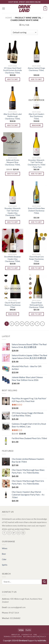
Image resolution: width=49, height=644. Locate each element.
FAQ (35, 635)
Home (9, 18)
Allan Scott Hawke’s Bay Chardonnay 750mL (36, 116)
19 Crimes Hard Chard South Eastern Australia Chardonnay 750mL (13, 70)
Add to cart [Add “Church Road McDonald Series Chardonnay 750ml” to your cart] (36, 314)
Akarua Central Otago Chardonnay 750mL (36, 69)
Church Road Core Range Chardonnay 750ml (36, 259)
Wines (5, 548)
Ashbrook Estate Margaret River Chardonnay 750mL (13, 162)
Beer (4, 554)
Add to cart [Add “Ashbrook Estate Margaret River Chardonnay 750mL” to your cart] (13, 174)
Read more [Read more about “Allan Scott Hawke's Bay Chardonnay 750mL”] (36, 125)
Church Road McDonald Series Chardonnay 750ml (36, 305)
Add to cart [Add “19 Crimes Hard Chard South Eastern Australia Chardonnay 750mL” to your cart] (13, 79)
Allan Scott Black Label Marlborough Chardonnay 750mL (13, 116)
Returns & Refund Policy (35, 636)
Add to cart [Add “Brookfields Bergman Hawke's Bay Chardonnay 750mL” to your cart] (13, 268)
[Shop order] (24, 32)
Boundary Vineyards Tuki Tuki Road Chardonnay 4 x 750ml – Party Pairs (36, 164)
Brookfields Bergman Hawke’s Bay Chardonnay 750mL (13, 259)
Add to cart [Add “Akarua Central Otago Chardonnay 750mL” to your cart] (36, 79)
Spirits (5, 565)
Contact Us (27, 635)
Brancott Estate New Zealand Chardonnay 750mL (36, 211)
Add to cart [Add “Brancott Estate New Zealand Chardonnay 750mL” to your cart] (36, 222)
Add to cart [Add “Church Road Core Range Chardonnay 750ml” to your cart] (36, 268)
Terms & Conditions (13, 636)
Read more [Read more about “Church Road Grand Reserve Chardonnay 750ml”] (13, 314)
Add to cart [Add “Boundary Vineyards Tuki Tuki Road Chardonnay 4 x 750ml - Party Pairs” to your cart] (36, 174)
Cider (4, 559)
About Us (16, 635)
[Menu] (4, 8)
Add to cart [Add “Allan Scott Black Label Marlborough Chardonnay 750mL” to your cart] (13, 125)
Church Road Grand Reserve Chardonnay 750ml (13, 305)
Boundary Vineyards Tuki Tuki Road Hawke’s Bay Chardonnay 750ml (13, 212)
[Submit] (44, 582)
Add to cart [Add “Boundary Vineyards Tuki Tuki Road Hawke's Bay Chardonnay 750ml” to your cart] (13, 222)
